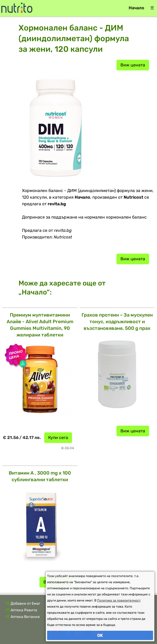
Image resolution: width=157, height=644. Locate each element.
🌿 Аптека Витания (23, 617)
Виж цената (133, 65)
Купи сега (58, 438)
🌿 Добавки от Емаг (23, 604)
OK (100, 635)
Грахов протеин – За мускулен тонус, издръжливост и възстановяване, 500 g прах (117, 322)
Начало (136, 8)
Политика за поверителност (119, 600)
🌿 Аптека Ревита (21, 610)
